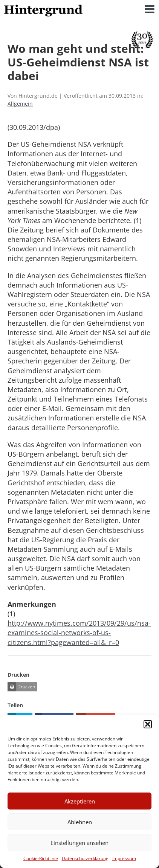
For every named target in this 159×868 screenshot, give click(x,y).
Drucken (21, 687)
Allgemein (20, 104)
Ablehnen (80, 822)
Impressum (124, 858)
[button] (148, 724)
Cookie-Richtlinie (41, 858)
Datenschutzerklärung (85, 858)
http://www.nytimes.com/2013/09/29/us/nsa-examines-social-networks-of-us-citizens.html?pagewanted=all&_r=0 (79, 633)
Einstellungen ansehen (79, 843)
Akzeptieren (80, 801)
